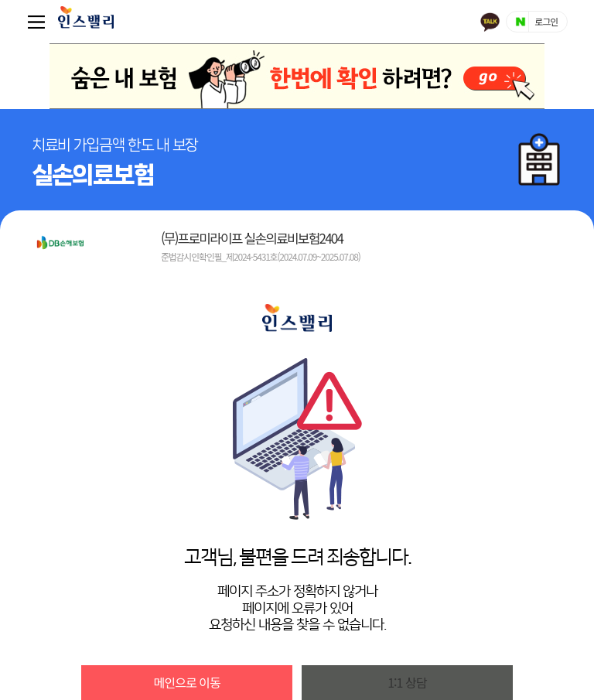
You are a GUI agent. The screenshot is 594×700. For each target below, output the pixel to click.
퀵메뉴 (39, 22)
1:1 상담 (407, 682)
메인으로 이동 (187, 682)
